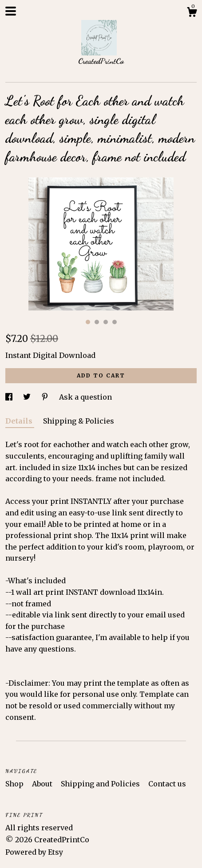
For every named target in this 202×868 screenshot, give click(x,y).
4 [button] (115, 322)
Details (20, 421)
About (43, 784)
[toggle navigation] (11, 11)
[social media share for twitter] (28, 397)
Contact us (167, 784)
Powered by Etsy (34, 852)
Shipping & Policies (79, 421)
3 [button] (106, 322)
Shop (15, 784)
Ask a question (85, 397)
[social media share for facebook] (10, 397)
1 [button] (88, 322)
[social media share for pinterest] (46, 397)
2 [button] (97, 322)
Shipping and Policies (101, 784)
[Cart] (192, 13)
